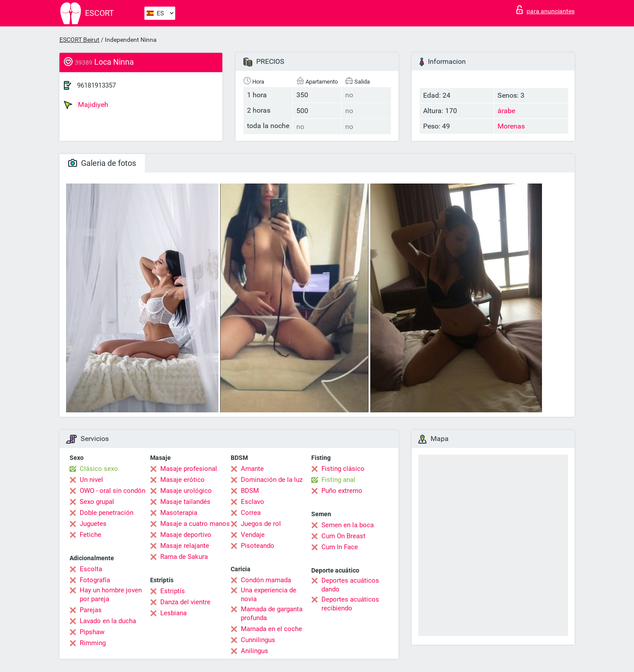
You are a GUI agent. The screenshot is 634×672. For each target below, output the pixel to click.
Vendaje (253, 535)
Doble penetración (107, 513)
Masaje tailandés (185, 502)
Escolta (91, 569)
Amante (252, 469)
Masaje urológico (186, 491)
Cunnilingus (258, 640)
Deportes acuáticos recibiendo (350, 604)
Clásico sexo (99, 469)
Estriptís (173, 591)
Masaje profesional (189, 469)
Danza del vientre (185, 602)
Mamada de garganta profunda (272, 613)
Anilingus (254, 651)
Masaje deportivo (186, 535)
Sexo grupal (97, 502)
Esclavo (252, 502)
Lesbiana (173, 613)
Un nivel (91, 480)
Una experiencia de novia (269, 595)
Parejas (91, 610)
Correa (251, 513)
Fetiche (90, 535)
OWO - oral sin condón (112, 491)
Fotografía (95, 580)
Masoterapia (179, 513)
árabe (506, 111)
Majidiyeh (86, 105)
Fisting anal (338, 480)
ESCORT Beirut (79, 40)
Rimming (93, 643)
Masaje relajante (185, 546)
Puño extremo (342, 491)
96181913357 (96, 85)
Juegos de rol (261, 524)
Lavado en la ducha (108, 621)
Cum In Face (340, 547)
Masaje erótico (182, 480)
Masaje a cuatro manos (195, 524)
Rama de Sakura (184, 557)
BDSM (250, 491)
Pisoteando (258, 546)
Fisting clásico (343, 469)
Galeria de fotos (102, 163)
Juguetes (93, 524)
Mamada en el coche (271, 629)
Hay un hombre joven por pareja (111, 595)
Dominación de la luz (272, 480)
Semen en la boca (348, 525)
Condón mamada (266, 580)
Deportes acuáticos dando (350, 585)
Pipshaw (92, 632)
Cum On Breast (343, 536)
